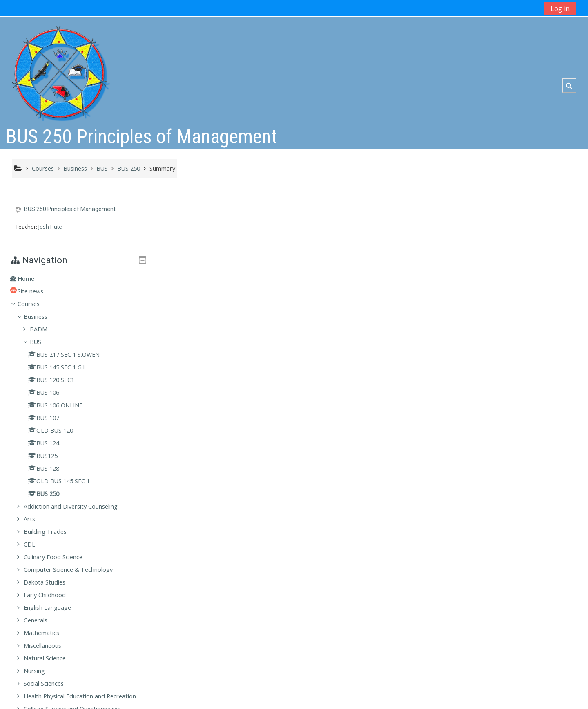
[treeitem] (513, 219)
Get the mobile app (422, 701)
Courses (467, 244)
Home (464, 219)
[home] (60, 70)
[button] (569, 86)
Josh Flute (50, 227)
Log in (560, 9)
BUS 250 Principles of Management (70, 209)
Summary (162, 168)
